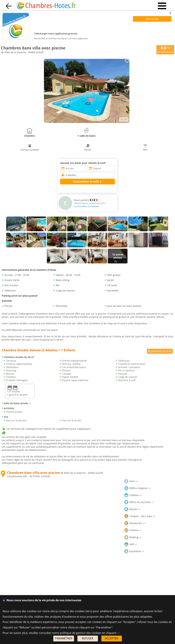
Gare (131, 481)
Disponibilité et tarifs (160, 351)
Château (133, 495)
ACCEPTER (112, 638)
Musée (132, 509)
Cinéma (133, 530)
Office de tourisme (139, 502)
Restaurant (135, 523)
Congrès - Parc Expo (140, 516)
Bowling (133, 537)
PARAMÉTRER (64, 638)
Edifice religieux (137, 488)
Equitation (134, 551)
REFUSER (88, 638)
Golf (131, 544)
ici (118, 633)
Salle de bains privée (16, 403)
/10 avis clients (165, 50)
